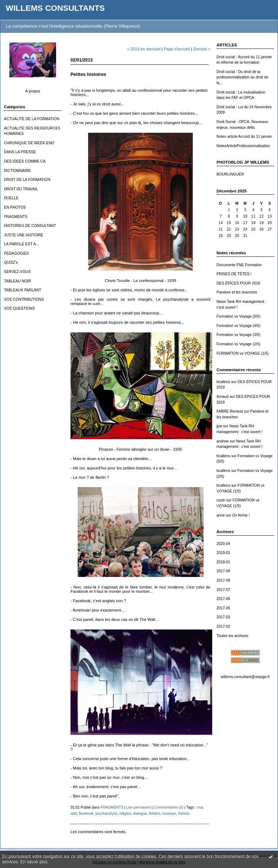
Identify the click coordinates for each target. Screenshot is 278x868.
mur (200, 807)
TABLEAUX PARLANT (23, 290)
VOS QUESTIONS (19, 308)
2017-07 (223, 590)
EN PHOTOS (15, 207)
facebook (86, 814)
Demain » (202, 49)
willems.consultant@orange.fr (245, 677)
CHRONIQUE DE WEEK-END (29, 143)
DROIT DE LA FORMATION (27, 180)
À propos (33, 91)
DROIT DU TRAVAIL (21, 189)
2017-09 (223, 571)
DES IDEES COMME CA (25, 161)
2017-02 (223, 626)
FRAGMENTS (16, 217)
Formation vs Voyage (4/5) (238, 326)
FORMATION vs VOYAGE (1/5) (243, 353)
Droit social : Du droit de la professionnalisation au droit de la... (242, 77)
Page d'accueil (177, 49)
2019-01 (223, 553)
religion (125, 814)
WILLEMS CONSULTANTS (55, 8)
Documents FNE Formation (239, 265)
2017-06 (223, 599)
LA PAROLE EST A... (21, 244)
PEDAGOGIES (16, 253)
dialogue (140, 814)
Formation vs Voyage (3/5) (238, 335)
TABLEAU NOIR (17, 281)
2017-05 (223, 608)
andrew (223, 441)
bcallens (223, 382)
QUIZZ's (11, 262)
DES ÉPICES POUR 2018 (238, 283)
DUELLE (11, 198)
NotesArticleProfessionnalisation (243, 146)
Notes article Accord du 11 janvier (244, 137)
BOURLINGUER (230, 174)
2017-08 (223, 580)
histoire (184, 814)
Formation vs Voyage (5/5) (238, 316)
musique (169, 814)
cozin (221, 500)
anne (221, 515)
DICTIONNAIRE (17, 171)
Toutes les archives (232, 636)
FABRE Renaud (230, 411)
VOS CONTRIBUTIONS (24, 299)
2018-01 (223, 562)
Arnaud (223, 397)
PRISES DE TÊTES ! (234, 274)
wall (74, 814)
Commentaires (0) (169, 807)
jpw (219, 426)
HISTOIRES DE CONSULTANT (30, 226)
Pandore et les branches (237, 292)
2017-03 (223, 617)
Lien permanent (139, 807)
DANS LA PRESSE (20, 152)
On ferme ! (241, 515)
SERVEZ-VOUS (17, 272)
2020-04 (223, 544)
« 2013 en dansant (144, 49)
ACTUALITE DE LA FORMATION (32, 119)
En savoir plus (34, 862)
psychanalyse (107, 814)
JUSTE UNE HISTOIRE (24, 235)
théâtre (154, 814)
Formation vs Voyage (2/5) (238, 344)
